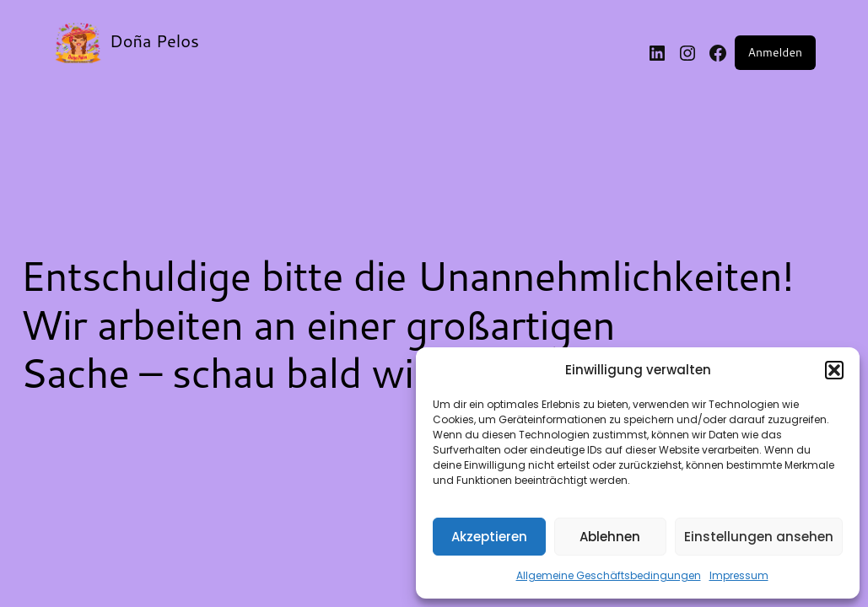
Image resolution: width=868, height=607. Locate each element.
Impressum (739, 575)
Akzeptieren (489, 537)
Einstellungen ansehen (759, 537)
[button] (834, 370)
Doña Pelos (154, 40)
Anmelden (775, 52)
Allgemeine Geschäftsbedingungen (609, 575)
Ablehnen (610, 537)
